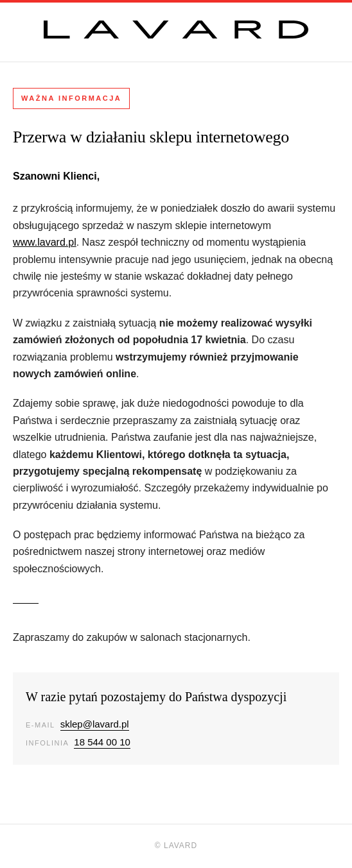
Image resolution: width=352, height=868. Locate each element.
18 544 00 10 (102, 742)
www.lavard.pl (45, 242)
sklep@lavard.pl (95, 724)
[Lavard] (176, 30)
